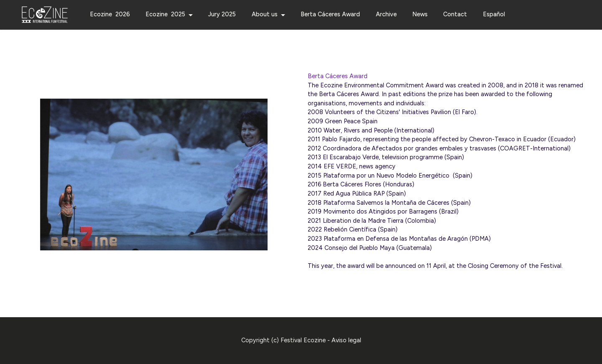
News (420, 14)
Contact (455, 14)
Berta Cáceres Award (330, 14)
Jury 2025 (222, 14)
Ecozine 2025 (165, 14)
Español (494, 14)
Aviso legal (346, 345)
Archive (386, 14)
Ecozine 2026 (110, 14)
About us (265, 14)
